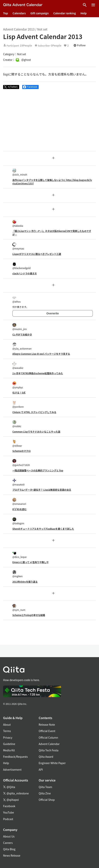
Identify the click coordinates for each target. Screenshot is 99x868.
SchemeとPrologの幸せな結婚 (29, 615)
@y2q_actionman (22, 346)
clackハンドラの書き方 (25, 273)
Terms (7, 731)
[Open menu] (93, 5)
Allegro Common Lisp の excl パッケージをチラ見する (41, 354)
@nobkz (17, 424)
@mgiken (17, 574)
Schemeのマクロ (21, 451)
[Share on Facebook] (30, 87)
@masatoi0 (18, 482)
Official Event (47, 731)
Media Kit (9, 750)
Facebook (9, 806)
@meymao (18, 246)
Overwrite (53, 313)
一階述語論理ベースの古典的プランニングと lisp (38, 470)
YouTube (9, 812)
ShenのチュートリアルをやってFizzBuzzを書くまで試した (43, 529)
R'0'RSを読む (20, 509)
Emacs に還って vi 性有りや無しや (31, 562)
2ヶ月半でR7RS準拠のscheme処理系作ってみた (38, 373)
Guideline (9, 744)
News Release (12, 855)
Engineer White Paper (52, 763)
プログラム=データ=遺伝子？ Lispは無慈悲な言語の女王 (42, 490)
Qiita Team (45, 787)
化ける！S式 (19, 392)
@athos (17, 299)
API (41, 770)
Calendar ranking (65, 13)
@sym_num (19, 608)
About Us (9, 836)
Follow (79, 45)
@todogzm (18, 521)
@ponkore (18, 404)
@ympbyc (18, 385)
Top (6, 13)
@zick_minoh (20, 172)
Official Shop (47, 800)
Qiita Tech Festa (49, 750)
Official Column (48, 737)
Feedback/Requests (15, 757)
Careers (8, 843)
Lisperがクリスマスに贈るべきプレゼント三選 (37, 254)
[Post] (11, 87)
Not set (42, 29)
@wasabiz (18, 366)
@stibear (17, 443)
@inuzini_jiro (20, 327)
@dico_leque (19, 555)
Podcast (8, 819)
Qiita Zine (45, 793)
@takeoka (18, 224)
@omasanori (19, 502)
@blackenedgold (21, 266)
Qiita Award (46, 757)
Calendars (19, 13)
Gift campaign (40, 13)
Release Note (47, 725)
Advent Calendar (49, 744)
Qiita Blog (9, 849)
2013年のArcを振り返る (25, 582)
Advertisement (12, 770)
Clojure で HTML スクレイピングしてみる (34, 412)
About (7, 725)
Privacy (8, 737)
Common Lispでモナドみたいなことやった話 (36, 431)
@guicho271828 (21, 463)
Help (84, 13)
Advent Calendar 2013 (19, 29)
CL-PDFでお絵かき (22, 334)
